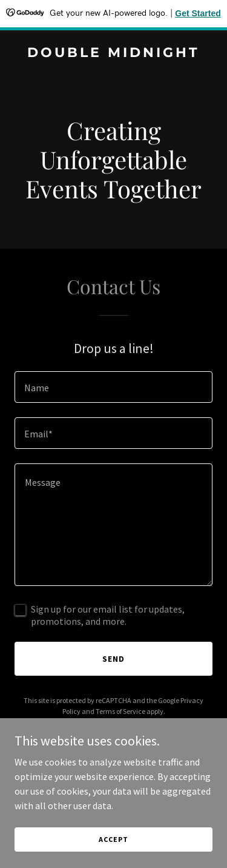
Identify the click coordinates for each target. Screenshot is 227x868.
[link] (113, 53)
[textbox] (113, 387)
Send (113, 659)
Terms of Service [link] (120, 711)
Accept (113, 856)
